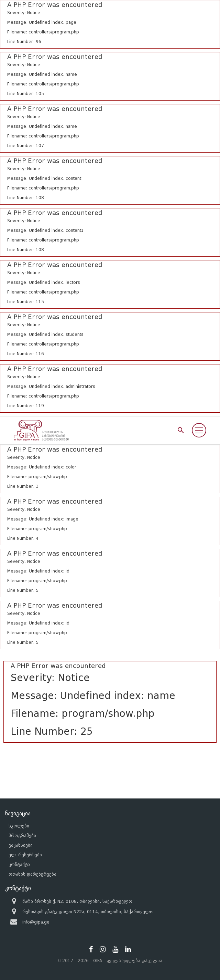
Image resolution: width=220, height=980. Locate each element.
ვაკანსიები (21, 845)
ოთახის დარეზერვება (32, 874)
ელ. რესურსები (25, 855)
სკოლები (19, 826)
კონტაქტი (19, 864)
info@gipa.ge (36, 922)
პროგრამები (22, 835)
